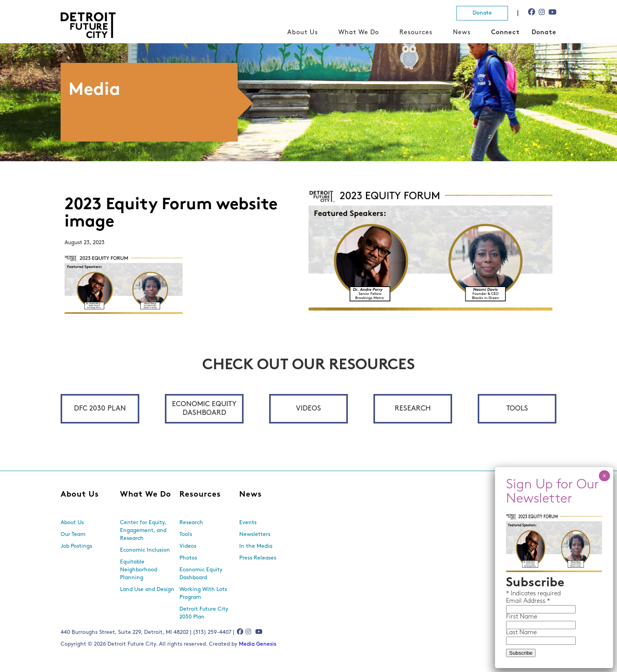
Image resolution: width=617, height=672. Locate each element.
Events (248, 523)
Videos (308, 409)
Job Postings (76, 546)
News (462, 33)
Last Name (521, 633)
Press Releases (258, 558)
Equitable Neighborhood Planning (139, 570)
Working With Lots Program (203, 594)
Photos (188, 558)
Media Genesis (258, 644)
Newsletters (255, 535)
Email (515, 601)
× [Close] (604, 476)
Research (413, 409)
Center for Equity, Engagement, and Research (143, 531)
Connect (505, 33)
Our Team (73, 535)
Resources (416, 33)
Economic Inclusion (145, 550)
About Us (303, 33)
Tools (517, 409)
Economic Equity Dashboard (204, 409)
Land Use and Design (147, 590)
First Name (522, 617)
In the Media (256, 546)
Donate (482, 13)
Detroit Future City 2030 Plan (204, 613)
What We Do (359, 33)
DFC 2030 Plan (100, 409)
